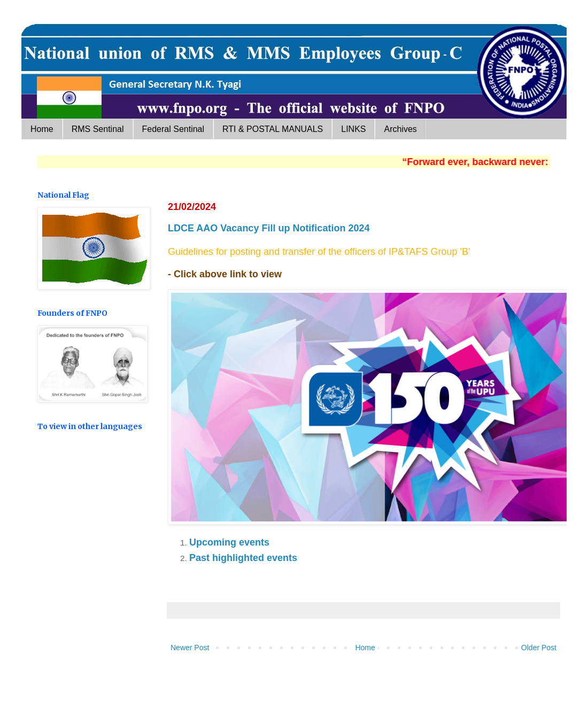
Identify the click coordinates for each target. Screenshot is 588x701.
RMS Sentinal (98, 129)
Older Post (539, 648)
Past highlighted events (243, 558)
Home (42, 129)
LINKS (353, 129)
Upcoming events (229, 542)
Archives (400, 129)
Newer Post (190, 648)
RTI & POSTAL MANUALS (273, 129)
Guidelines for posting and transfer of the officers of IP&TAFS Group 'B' (320, 252)
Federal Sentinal (173, 129)
